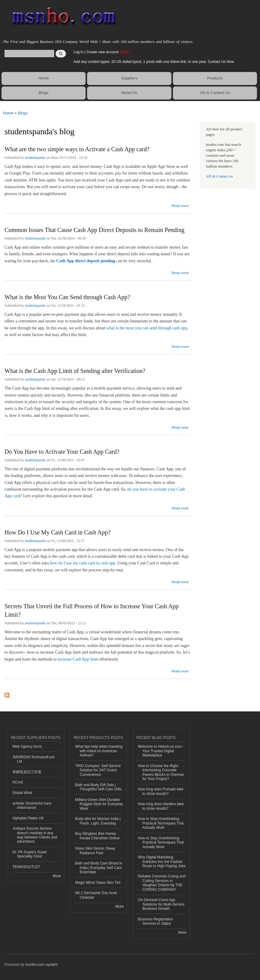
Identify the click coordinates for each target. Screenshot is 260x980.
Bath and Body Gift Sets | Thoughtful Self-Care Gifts (99, 787)
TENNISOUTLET (26, 867)
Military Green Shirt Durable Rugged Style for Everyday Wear (99, 804)
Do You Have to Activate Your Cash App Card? (62, 452)
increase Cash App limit (78, 659)
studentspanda (35, 158)
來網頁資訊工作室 (27, 772)
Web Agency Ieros (27, 746)
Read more (180, 205)
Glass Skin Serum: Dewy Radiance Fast (95, 851)
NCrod (18, 782)
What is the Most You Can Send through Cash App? (67, 297)
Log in (78, 52)
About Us (129, 93)
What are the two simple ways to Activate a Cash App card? (77, 149)
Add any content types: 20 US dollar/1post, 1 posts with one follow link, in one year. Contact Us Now (154, 62)
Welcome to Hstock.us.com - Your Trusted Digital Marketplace (161, 751)
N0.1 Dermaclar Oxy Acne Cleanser (96, 895)
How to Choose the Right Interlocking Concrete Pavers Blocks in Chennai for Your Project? (161, 772)
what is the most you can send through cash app (147, 328)
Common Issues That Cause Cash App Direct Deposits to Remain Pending (94, 230)
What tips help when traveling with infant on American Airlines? (99, 751)
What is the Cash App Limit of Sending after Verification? (75, 371)
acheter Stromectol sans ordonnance (32, 805)
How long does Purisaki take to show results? (161, 791)
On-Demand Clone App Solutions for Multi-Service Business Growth (161, 904)
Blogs (44, 93)
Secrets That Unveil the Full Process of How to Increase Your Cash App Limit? (92, 610)
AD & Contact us (219, 176)
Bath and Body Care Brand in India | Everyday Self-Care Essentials (99, 868)
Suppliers (129, 78)
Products (215, 78)
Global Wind (22, 793)
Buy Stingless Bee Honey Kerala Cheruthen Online (97, 836)
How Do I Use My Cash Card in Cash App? (58, 532)
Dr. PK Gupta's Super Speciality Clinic (30, 854)
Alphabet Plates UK (28, 818)
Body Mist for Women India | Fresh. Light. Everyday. (98, 821)
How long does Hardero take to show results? (161, 806)
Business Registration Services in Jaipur (155, 921)
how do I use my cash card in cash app (83, 563)
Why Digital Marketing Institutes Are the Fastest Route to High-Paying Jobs (162, 862)
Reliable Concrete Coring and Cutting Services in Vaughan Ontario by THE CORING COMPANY (162, 883)
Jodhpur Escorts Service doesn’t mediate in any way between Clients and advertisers (35, 835)
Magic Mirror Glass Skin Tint (98, 883)
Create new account (103, 52)
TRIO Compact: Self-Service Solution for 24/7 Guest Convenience (98, 770)
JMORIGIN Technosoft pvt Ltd (33, 759)
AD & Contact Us (215, 93)
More (57, 876)
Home (44, 78)
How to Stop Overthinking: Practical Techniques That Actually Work (161, 823)
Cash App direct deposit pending (86, 261)
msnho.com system (41, 965)
